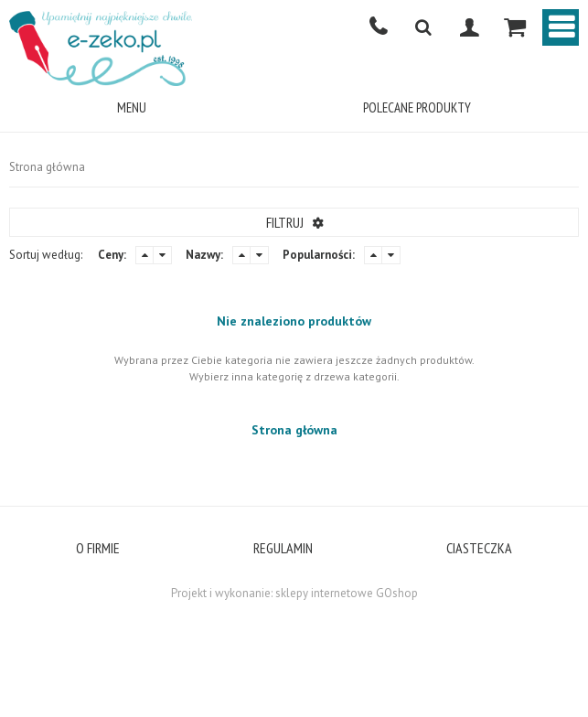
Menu (132, 107)
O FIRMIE (98, 548)
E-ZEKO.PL (101, 48)
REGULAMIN (283, 548)
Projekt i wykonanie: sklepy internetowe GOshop (294, 593)
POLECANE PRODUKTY (417, 107)
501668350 (378, 27)
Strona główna (47, 167)
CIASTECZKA (479, 548)
